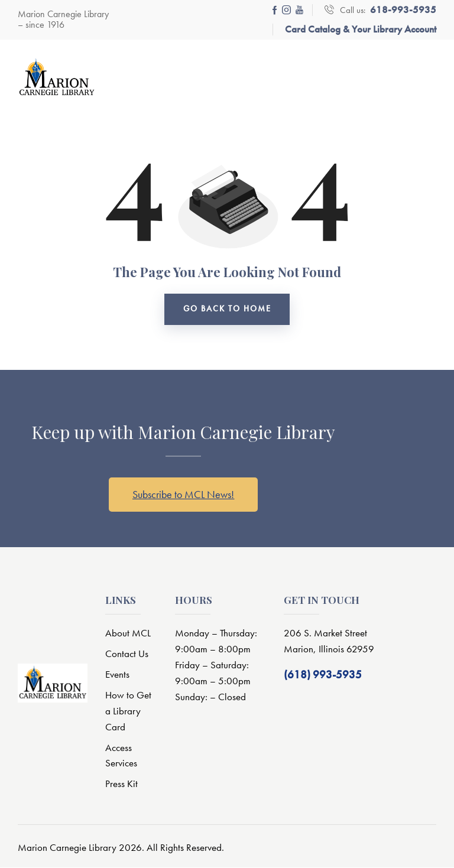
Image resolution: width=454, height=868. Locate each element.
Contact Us (127, 655)
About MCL (128, 634)
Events (117, 675)
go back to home (227, 310)
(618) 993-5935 (323, 675)
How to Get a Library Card (128, 711)
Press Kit (121, 785)
